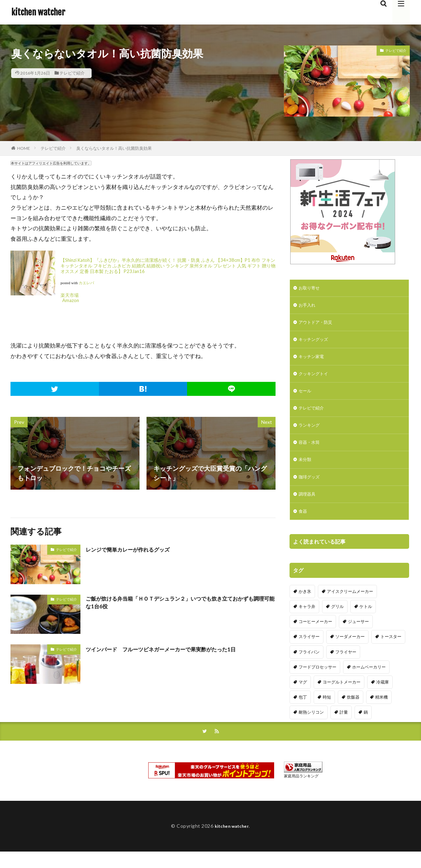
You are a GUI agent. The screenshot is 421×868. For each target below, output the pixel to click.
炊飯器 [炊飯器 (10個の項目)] (353, 711)
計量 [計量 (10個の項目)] (344, 726)
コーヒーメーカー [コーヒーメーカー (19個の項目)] (315, 636)
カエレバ (86, 283)
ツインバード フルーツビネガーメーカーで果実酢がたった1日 (176, 649)
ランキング (311, 434)
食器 (304, 525)
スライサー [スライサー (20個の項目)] (309, 651)
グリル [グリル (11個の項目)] (337, 621)
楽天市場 (70, 295)
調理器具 (308, 507)
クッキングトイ (316, 380)
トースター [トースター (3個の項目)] (391, 651)
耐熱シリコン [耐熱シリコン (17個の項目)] (311, 726)
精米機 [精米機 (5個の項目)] (381, 711)
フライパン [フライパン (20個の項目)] (309, 666)
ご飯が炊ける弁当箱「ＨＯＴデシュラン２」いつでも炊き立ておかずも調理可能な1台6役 (180, 604)
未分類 (306, 471)
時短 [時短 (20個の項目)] (327, 711)
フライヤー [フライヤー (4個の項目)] (346, 666)
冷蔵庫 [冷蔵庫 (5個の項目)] (383, 696)
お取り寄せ (311, 289)
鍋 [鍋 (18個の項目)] (366, 726)
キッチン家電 (313, 361)
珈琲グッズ (311, 489)
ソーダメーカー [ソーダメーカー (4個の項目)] (350, 651)
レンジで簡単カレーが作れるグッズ (136, 549)
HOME (24, 148)
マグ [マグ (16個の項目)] (303, 696)
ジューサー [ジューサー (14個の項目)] (358, 636)
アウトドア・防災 (318, 325)
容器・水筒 (311, 452)
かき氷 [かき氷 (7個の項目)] (305, 606)
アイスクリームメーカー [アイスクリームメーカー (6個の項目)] (350, 606)
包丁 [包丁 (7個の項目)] (303, 711)
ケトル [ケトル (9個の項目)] (366, 621)
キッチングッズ (316, 343)
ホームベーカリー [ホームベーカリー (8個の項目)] (369, 681)
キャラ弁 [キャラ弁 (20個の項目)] (307, 621)
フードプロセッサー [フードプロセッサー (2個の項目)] (317, 681)
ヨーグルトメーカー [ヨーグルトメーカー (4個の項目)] (342, 696)
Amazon (71, 300)
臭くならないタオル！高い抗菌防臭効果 (114, 148)
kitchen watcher (38, 12)
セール (306, 398)
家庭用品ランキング (301, 791)
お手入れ (308, 307)
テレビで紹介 (72, 73)
